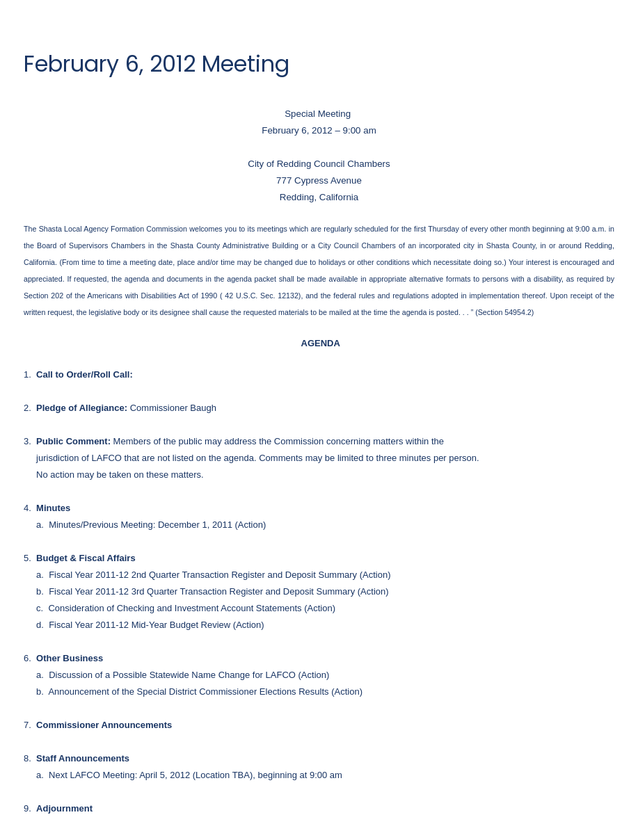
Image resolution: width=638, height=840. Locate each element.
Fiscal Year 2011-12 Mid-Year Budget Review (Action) (157, 625)
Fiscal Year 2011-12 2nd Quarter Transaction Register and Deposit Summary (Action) (220, 575)
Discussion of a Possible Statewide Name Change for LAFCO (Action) (189, 675)
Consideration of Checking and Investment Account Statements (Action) (192, 608)
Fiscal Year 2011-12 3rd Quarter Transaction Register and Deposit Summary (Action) (218, 591)
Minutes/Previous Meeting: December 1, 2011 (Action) (157, 525)
